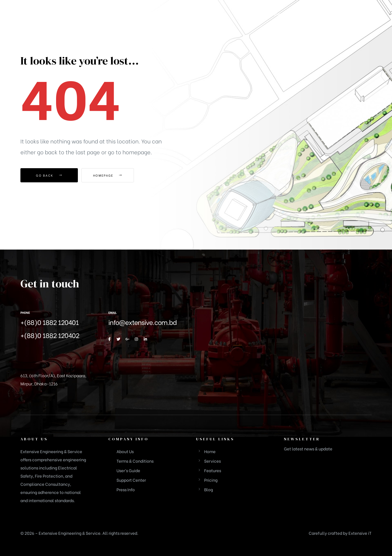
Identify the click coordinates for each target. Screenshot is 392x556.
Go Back (49, 175)
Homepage (111, 175)
